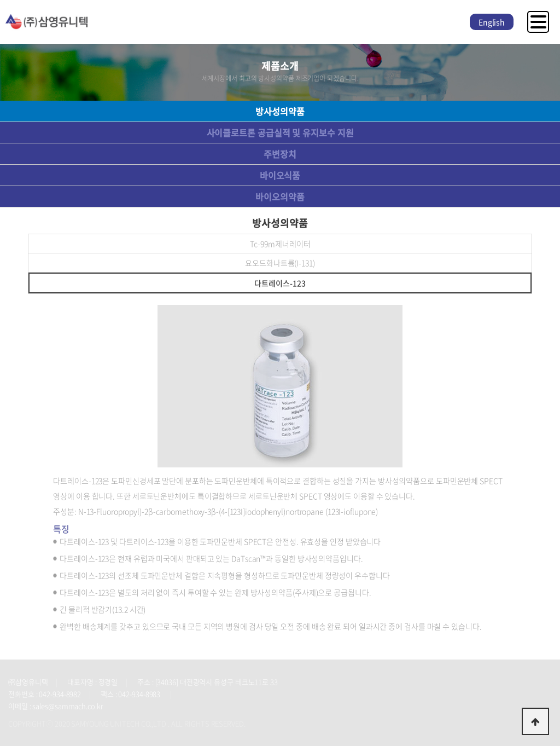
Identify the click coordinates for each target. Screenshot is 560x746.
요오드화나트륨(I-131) (280, 263)
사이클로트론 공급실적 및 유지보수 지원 (280, 132)
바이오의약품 (280, 196)
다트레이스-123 (280, 283)
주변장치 (280, 154)
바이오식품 (280, 175)
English (492, 22)
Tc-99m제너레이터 (280, 244)
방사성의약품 (280, 111)
